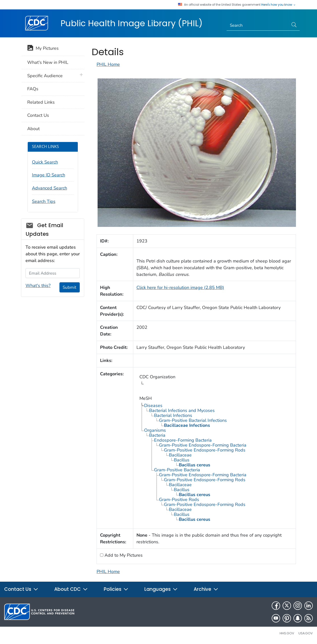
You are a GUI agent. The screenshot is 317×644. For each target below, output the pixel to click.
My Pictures (43, 49)
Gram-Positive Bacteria (177, 470)
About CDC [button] (71, 589)
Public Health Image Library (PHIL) (132, 23)
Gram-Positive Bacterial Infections (193, 420)
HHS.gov (287, 633)
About (33, 129)
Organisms (155, 430)
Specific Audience (45, 76)
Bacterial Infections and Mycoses (182, 410)
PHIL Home (108, 64)
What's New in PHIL (48, 62)
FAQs (33, 89)
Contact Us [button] (21, 589)
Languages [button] (161, 589)
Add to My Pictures (123, 555)
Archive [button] (206, 589)
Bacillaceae (180, 455)
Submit (69, 287)
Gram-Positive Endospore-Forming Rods (205, 450)
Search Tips (44, 201)
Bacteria (157, 435)
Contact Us (38, 115)
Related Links (41, 102)
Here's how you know (279, 5)
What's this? (38, 286)
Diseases (153, 405)
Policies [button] (116, 589)
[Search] (258, 25)
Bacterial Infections (173, 415)
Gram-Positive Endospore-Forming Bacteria (203, 445)
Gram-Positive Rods (179, 500)
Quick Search (45, 162)
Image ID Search (49, 175)
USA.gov (306, 633)
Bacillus (182, 460)
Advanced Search (50, 188)
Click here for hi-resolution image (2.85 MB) (180, 287)
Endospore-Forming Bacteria (183, 440)
